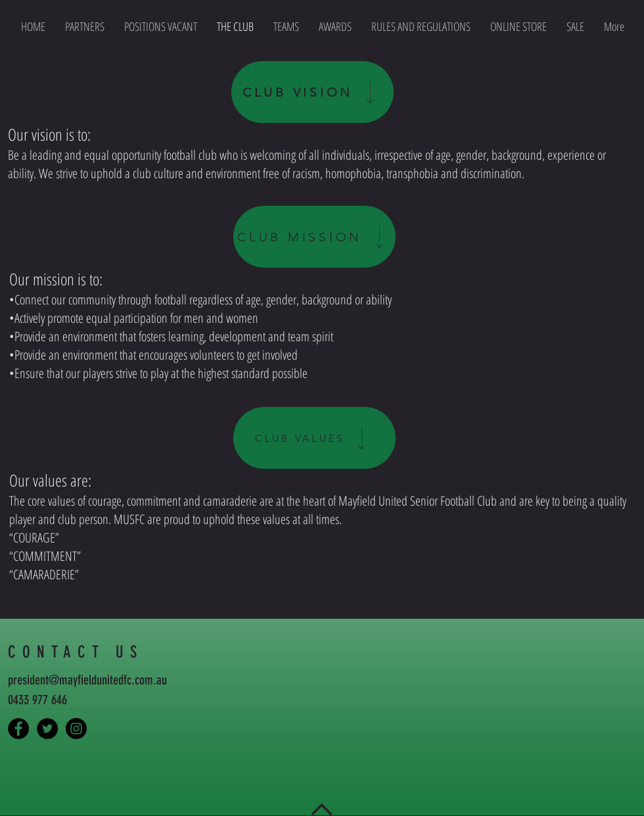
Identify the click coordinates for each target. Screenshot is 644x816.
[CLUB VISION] (312, 92)
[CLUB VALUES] (314, 438)
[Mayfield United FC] (47, 729)
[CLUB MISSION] (314, 237)
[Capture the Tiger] (18, 729)
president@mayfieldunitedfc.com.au (87, 680)
